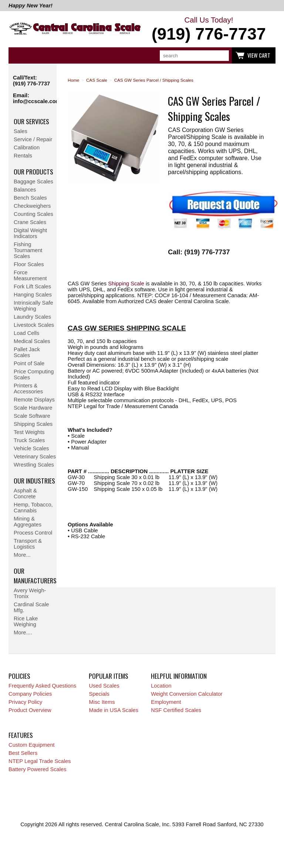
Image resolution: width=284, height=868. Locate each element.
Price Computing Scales (34, 374)
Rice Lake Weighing (26, 621)
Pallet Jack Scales (27, 352)
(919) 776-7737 (31, 84)
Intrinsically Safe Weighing (33, 306)
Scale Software (32, 416)
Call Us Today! (209, 30)
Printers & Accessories (28, 389)
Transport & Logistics (28, 544)
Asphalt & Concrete (25, 494)
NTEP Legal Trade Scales (40, 761)
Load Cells (26, 333)
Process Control (33, 533)
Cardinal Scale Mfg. (31, 607)
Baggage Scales (33, 182)
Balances (25, 190)
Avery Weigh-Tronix (30, 593)
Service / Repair (33, 139)
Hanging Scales (33, 295)
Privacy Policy (25, 702)
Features (21, 735)
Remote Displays (34, 400)
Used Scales (104, 686)
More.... (23, 633)
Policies (19, 676)
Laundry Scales (32, 317)
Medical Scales (32, 341)
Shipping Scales (33, 424)
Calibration (27, 148)
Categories (18, 55)
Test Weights (29, 432)
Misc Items (102, 702)
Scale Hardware (33, 408)
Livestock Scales (34, 325)
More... (22, 555)
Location (161, 686)
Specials (99, 694)
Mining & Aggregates (28, 522)
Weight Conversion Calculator (187, 694)
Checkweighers (32, 206)
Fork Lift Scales (32, 286)
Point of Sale (29, 363)
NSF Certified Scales (176, 710)
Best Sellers (23, 753)
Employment (166, 702)
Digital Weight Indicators (30, 233)
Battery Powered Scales (37, 769)
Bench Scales (30, 198)
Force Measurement (30, 275)
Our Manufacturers (35, 576)
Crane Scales (30, 222)
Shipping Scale (126, 284)
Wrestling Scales (34, 465)
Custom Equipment (32, 745)
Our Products (33, 172)
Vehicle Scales (31, 448)
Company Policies (30, 694)
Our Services (31, 121)
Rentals (23, 156)
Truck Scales (29, 440)
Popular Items (109, 676)
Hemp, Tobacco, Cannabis (33, 508)
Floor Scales (29, 264)
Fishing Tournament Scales (28, 250)
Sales (21, 131)
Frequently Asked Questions (42, 686)
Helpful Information (179, 676)
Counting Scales (33, 214)
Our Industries (34, 481)
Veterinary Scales (35, 457)
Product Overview (30, 710)
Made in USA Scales (114, 710)
